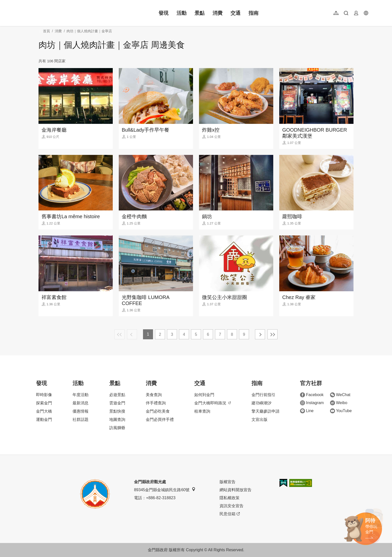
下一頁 (260, 334)
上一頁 (132, 334)
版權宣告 (227, 482)
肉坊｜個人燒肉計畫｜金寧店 (89, 31)
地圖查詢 (117, 420)
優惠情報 (80, 411)
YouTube (341, 411)
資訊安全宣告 (231, 506)
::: (23, 3)
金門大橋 (44, 411)
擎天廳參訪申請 (265, 411)
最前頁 (119, 334)
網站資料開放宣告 (235, 490)
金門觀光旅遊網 (53, 13)
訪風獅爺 (117, 428)
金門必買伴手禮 (160, 420)
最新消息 (80, 403)
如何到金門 (204, 395)
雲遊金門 (117, 403)
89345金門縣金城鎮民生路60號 (165, 490)
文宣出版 (259, 420)
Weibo (339, 403)
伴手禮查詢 (156, 403)
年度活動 (80, 395)
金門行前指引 (263, 395)
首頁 (46, 31)
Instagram (312, 403)
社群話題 (80, 420)
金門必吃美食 (158, 411)
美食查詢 (154, 395)
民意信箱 (230, 514)
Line (307, 411)
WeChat (340, 395)
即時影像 (44, 395)
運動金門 (44, 420)
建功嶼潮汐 (261, 403)
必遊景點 (117, 395)
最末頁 (272, 334)
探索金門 (44, 403)
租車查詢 (202, 411)
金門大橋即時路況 (212, 403)
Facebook (312, 395)
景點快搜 (117, 411)
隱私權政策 (229, 498)
